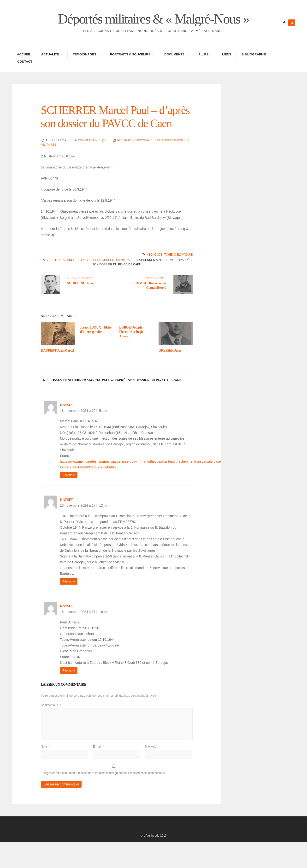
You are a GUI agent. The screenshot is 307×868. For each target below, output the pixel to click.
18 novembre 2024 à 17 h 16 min (85, 638)
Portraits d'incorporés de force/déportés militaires (92, 286)
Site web (150, 773)
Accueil (24, 67)
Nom (45, 773)
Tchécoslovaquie (178, 281)
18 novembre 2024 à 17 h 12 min (85, 532)
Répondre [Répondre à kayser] (69, 501)
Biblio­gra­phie (254, 67)
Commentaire (51, 731)
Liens (227, 67)
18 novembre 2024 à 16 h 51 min (85, 437)
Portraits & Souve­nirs (132, 68)
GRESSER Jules (170, 377)
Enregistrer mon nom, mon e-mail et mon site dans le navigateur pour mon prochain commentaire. (103, 799)
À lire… (205, 67)
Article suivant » (156, 304)
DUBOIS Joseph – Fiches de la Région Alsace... (132, 358)
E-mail (98, 773)
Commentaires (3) (92, 167)
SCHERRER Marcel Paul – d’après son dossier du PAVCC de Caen (114, 136)
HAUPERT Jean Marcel (57, 377)
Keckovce (155, 281)
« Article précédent (80, 304)
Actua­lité (52, 68)
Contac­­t (25, 75)
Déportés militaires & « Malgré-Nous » (153, 25)
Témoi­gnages (86, 68)
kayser (67, 431)
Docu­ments (176, 68)
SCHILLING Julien (81, 309)
